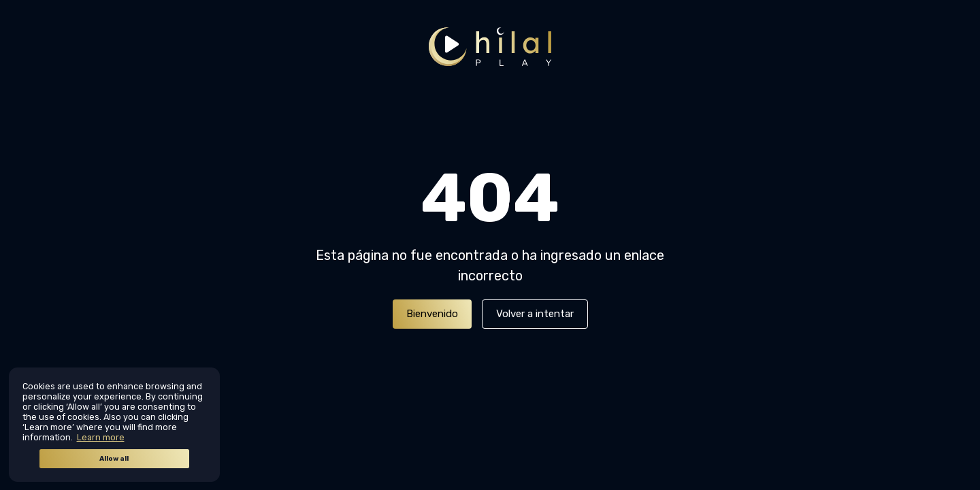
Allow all (114, 459)
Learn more (101, 437)
